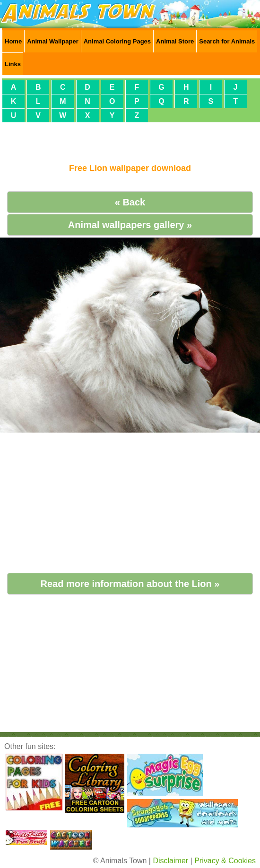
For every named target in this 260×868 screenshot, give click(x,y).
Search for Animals (227, 41)
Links (13, 64)
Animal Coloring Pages (117, 41)
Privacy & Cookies (225, 861)
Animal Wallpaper (53, 41)
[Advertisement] (130, 139)
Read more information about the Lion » (130, 584)
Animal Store (175, 41)
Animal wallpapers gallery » (130, 225)
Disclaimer (170, 861)
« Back (130, 202)
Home (13, 41)
